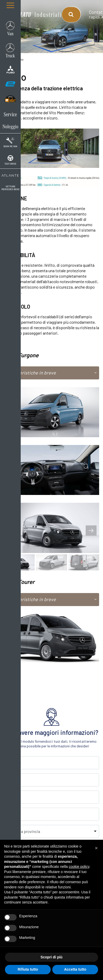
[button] (96, 848)
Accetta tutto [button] (75, 969)
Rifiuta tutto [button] (28, 969)
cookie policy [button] (79, 867)
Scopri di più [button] (52, 957)
